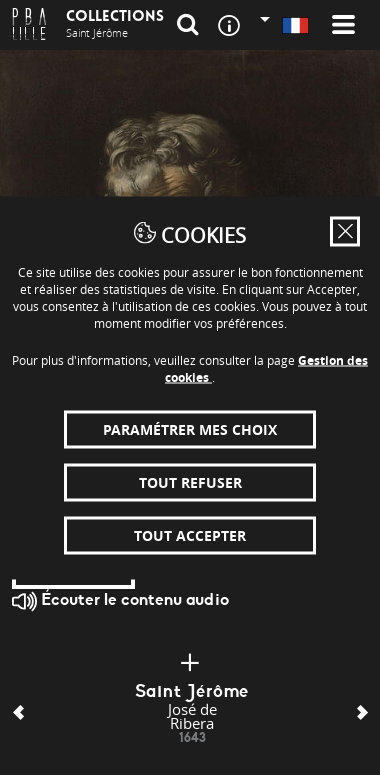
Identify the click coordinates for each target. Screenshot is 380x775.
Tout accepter (190, 534)
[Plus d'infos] (190, 663)
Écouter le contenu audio (120, 601)
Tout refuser (190, 481)
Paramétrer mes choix (190, 428)
